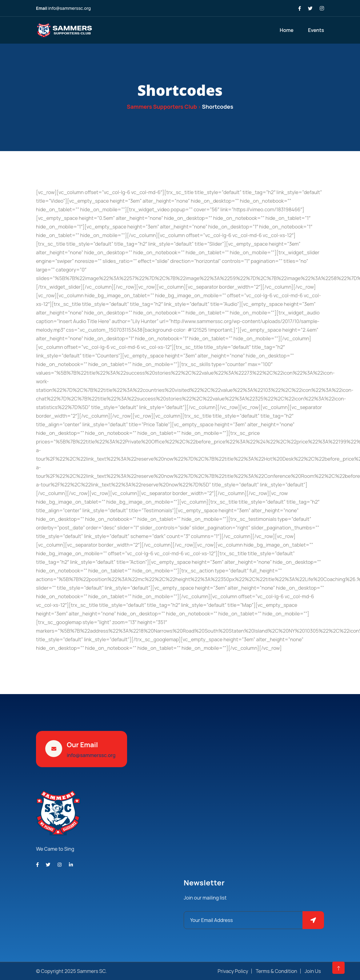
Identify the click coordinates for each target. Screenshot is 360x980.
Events (316, 30)
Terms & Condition (276, 971)
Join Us (313, 971)
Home (287, 30)
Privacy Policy (233, 971)
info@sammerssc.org (70, 8)
